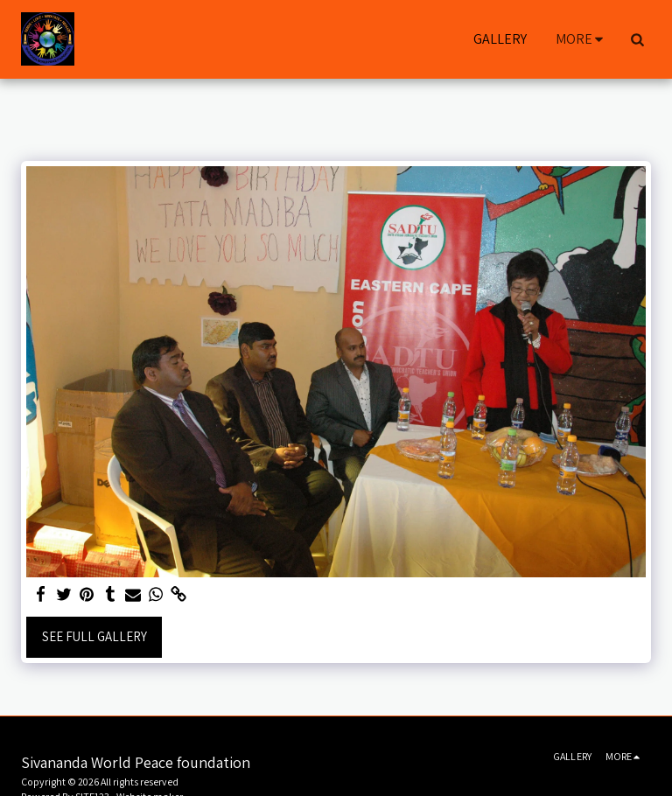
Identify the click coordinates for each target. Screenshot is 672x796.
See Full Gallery (94, 636)
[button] (637, 39)
